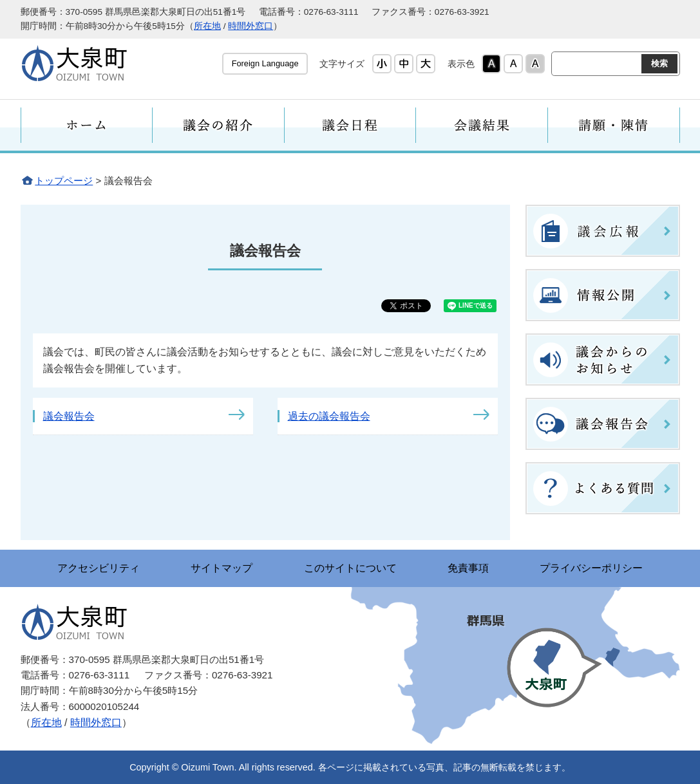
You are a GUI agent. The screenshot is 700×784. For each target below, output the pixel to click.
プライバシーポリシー (592, 568)
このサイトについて (350, 568)
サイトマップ (222, 568)
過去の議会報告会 (329, 416)
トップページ (64, 181)
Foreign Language (265, 63)
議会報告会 (69, 416)
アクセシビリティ (98, 568)
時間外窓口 (251, 26)
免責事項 (469, 568)
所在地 (207, 26)
